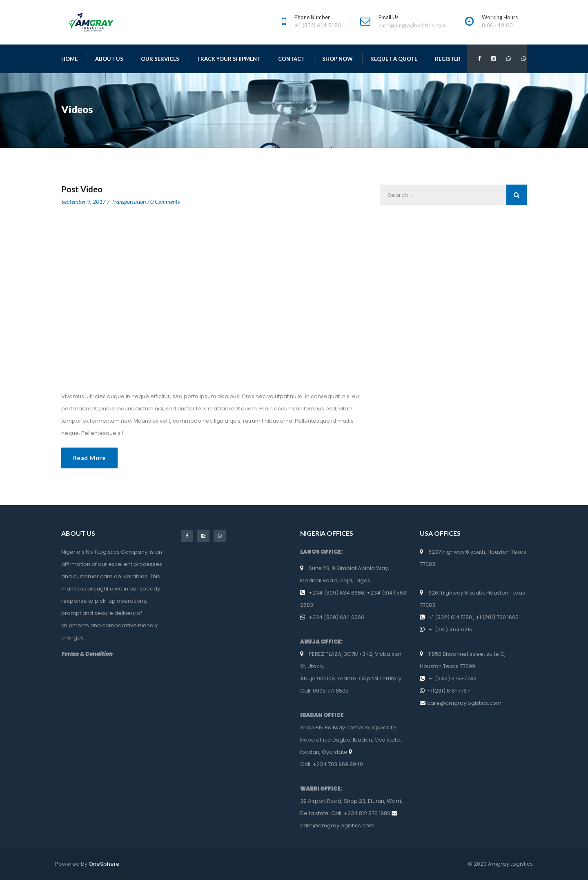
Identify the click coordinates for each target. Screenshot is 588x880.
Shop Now (337, 59)
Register (448, 59)
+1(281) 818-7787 (449, 691)
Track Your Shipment (229, 59)
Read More (89, 458)
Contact (291, 59)
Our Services (160, 59)
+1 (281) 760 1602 (497, 617)
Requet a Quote (394, 59)
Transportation (129, 202)
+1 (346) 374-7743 (452, 678)
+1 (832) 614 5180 (451, 617)
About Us (109, 59)
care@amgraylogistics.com (337, 825)
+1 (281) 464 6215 (450, 629)
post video (82, 189)
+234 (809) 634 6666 (336, 593)
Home (69, 59)
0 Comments (165, 202)
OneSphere (104, 864)
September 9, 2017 (84, 202)
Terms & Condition (87, 654)
